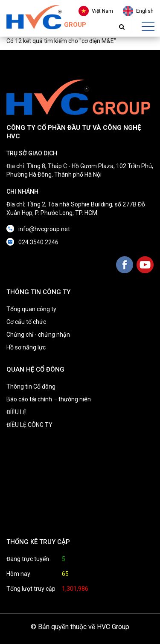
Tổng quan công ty (31, 309)
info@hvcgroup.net (44, 229)
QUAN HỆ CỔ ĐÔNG (35, 369)
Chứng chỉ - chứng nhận (38, 335)
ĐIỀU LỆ (16, 412)
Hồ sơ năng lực (26, 347)
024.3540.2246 (38, 242)
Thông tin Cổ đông (31, 386)
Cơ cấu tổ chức (26, 322)
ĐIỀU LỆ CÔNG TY (29, 425)
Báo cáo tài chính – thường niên (49, 399)
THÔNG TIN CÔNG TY (38, 292)
